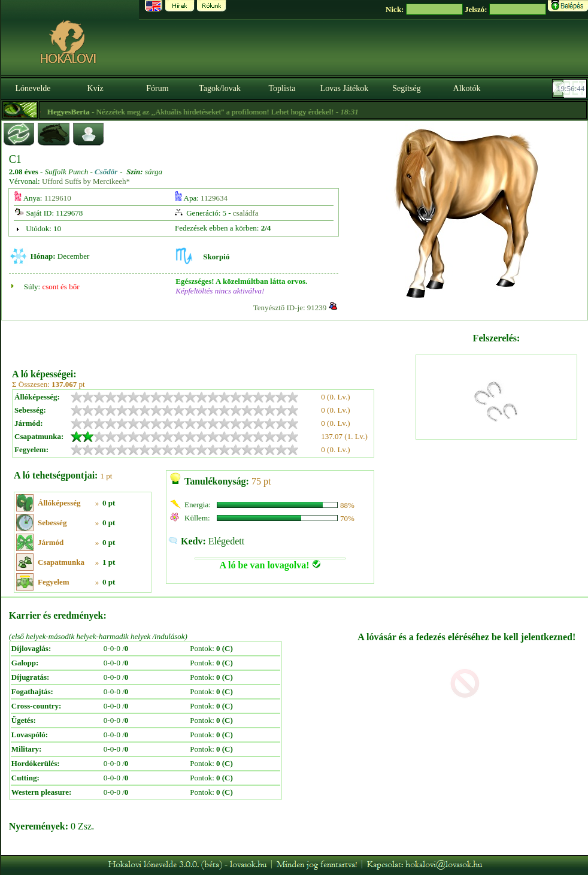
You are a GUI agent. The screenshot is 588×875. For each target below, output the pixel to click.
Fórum (157, 88)
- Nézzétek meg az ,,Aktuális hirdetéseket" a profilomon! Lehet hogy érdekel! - (229, 112)
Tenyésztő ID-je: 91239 (290, 308)
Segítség (406, 88)
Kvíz (95, 88)
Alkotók (467, 88)
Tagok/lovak (220, 88)
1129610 (58, 198)
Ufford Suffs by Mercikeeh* (86, 181)
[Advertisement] (213, 340)
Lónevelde (33, 88)
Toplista (282, 88)
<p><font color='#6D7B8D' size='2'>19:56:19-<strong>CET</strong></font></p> (571, 89)
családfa (246, 213)
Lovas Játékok (344, 88)
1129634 (214, 198)
